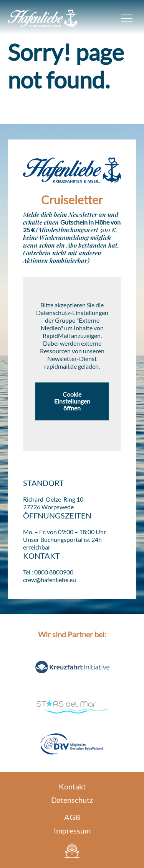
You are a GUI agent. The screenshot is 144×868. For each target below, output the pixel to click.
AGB (72, 817)
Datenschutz (72, 800)
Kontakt (72, 786)
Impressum (72, 830)
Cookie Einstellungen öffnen (72, 401)
